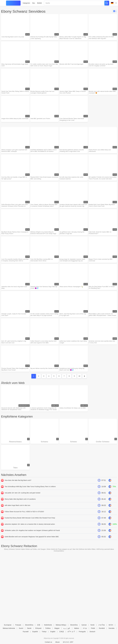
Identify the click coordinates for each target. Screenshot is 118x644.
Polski (93, 628)
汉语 (39, 625)
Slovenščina (29, 625)
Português (82, 632)
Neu (34, 3)
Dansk (29, 628)
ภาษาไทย (102, 625)
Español (35, 632)
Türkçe (44, 632)
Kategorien (26, 3)
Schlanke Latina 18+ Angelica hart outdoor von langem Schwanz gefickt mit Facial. (32, 537)
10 (79, 381)
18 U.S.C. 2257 (68, 642)
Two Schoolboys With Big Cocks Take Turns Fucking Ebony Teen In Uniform (30, 493)
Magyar (57, 628)
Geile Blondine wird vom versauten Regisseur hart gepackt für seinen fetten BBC (32, 543)
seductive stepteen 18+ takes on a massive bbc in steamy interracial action (30, 530)
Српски (84, 625)
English (53, 632)
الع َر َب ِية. (67, 628)
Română (102, 628)
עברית (85, 628)
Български (8, 625)
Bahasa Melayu (61, 625)
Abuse (57, 642)
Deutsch (92, 632)
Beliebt (39, 3)
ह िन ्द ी (71, 632)
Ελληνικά (38, 628)
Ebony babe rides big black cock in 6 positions (20, 505)
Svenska (112, 628)
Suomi (21, 628)
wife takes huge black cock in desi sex (17, 512)
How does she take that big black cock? (18, 487)
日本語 (62, 632)
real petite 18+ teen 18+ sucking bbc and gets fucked (22, 499)
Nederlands (48, 625)
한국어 (111, 625)
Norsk (93, 625)
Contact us (48, 642)
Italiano (77, 628)
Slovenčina (74, 625)
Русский (26, 632)
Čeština (48, 628)
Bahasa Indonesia (9, 628)
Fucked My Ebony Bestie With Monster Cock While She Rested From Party (30, 524)
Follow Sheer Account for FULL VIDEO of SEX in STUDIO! (24, 518)
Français (18, 625)
